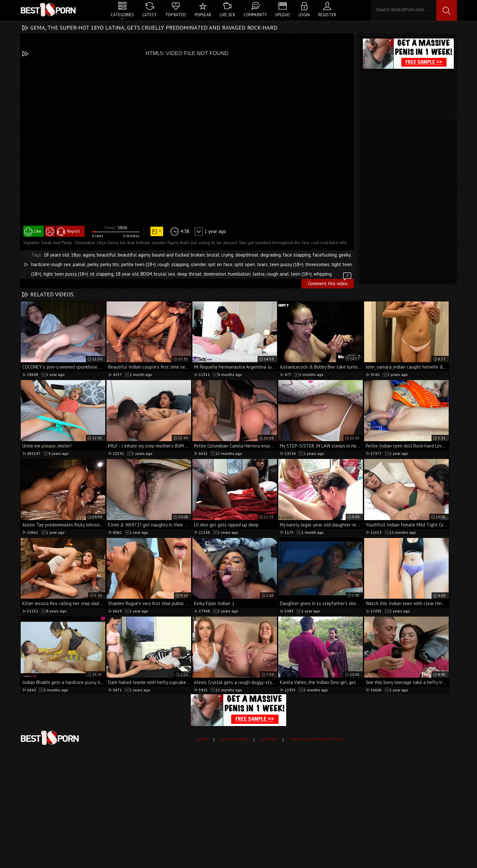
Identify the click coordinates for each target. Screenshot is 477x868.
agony (89, 255)
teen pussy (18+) (287, 264)
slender (198, 264)
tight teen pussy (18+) (66, 274)
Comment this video (330, 283)
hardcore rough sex (51, 264)
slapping (180, 264)
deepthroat (247, 255)
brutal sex (165, 274)
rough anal (278, 274)
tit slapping (102, 274)
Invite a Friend (234, 739)
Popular (203, 15)
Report (73, 231)
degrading (271, 255)
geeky (345, 255)
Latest (150, 15)
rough (164, 264)
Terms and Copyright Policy (317, 739)
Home (202, 739)
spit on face (220, 264)
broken (198, 255)
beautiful (106, 255)
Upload (283, 15)
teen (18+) (301, 274)
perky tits (110, 264)
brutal (213, 255)
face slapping (297, 255)
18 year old (127, 274)
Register (327, 15)
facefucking (325, 255)
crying (227, 255)
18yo (76, 255)
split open (245, 264)
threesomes (317, 264)
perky (93, 264)
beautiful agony (134, 255)
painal (79, 264)
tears (262, 264)
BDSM (146, 274)
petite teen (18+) (138, 264)
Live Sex (227, 15)
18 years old (56, 255)
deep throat (189, 274)
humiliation (239, 274)
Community (255, 15)
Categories (122, 15)
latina (259, 274)
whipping (323, 274)
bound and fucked (170, 255)
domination (215, 274)
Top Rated (176, 15)
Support (269, 739)
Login (304, 15)
